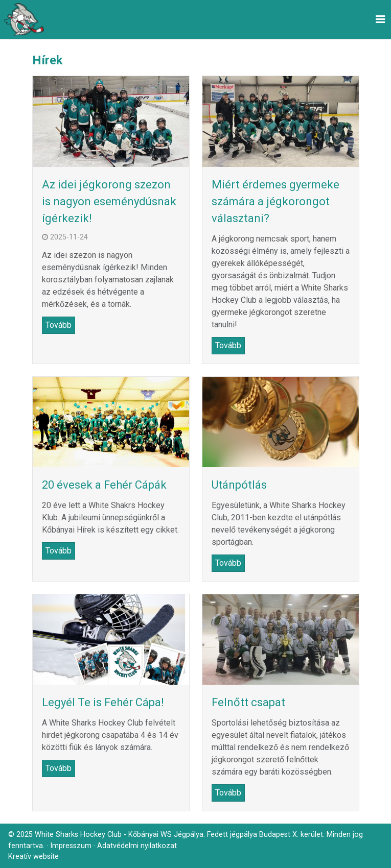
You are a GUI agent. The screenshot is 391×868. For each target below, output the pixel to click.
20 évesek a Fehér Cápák (104, 485)
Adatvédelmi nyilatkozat (137, 846)
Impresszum (71, 846)
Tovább (59, 325)
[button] (380, 19)
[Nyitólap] (24, 19)
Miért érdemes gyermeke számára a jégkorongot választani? (275, 201)
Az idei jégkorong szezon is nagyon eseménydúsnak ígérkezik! (109, 201)
